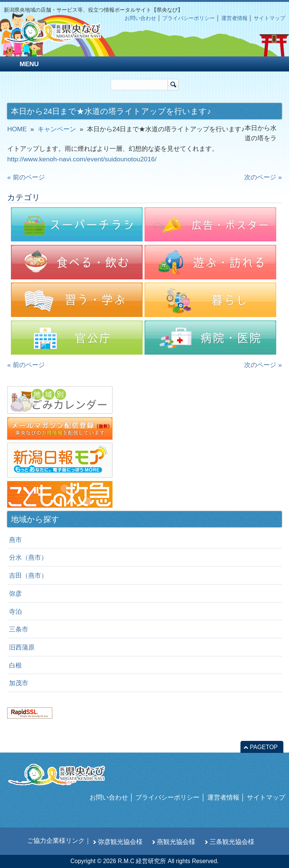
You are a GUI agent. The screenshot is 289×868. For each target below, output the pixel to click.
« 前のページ (26, 177)
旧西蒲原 (22, 647)
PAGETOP (264, 747)
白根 (15, 665)
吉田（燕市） (28, 575)
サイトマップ (269, 18)
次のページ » (263, 177)
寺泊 (15, 612)
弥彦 (15, 593)
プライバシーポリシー (189, 18)
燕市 (15, 540)
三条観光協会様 (232, 842)
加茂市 (19, 683)
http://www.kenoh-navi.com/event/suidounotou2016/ (82, 159)
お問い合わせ (140, 18)
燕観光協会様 (176, 842)
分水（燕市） (28, 557)
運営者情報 (234, 18)
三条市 (19, 629)
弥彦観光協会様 (120, 842)
